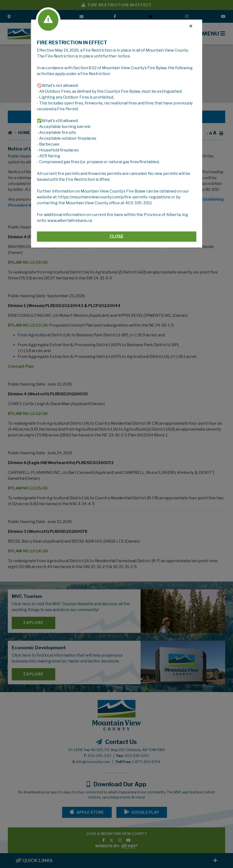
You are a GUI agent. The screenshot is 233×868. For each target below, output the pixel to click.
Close (117, 236)
